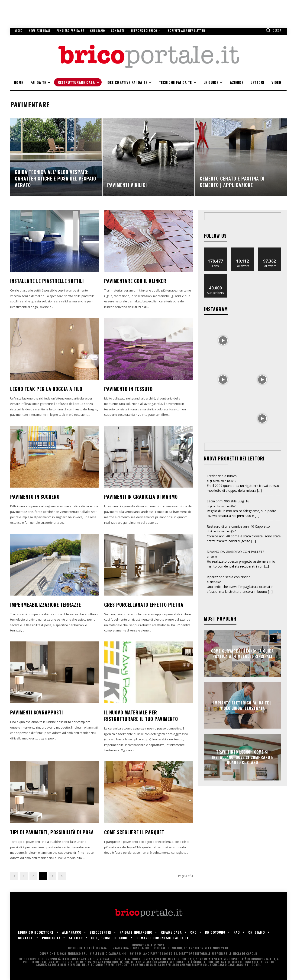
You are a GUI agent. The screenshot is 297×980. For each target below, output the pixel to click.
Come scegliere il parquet (134, 832)
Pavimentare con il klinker (135, 281)
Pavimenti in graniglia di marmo (141, 497)
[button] (273, 30)
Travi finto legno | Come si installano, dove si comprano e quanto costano (243, 757)
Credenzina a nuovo (222, 476)
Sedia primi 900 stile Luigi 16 (228, 501)
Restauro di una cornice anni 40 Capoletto (238, 526)
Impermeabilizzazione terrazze (46, 605)
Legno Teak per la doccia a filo (46, 389)
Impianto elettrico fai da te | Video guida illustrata (242, 705)
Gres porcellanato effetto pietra (144, 605)
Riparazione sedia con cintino (229, 577)
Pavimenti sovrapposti (37, 712)
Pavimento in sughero (35, 497)
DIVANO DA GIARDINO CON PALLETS (236, 552)
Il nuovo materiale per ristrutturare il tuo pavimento (141, 716)
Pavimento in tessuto (128, 389)
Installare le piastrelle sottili (47, 281)
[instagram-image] (223, 340)
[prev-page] (14, 876)
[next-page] (62, 876)
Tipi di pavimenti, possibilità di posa (52, 832)
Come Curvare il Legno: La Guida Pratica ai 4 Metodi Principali (242, 653)
